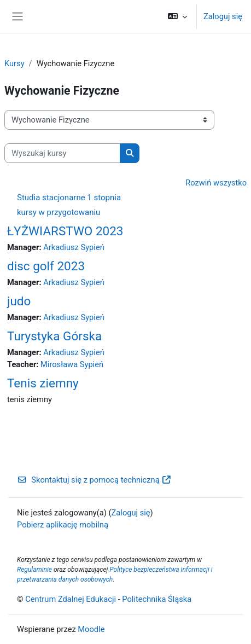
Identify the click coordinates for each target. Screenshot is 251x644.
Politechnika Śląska (157, 599)
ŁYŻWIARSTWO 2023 (65, 231)
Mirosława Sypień (72, 364)
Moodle (91, 629)
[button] (177, 16)
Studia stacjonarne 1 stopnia (69, 198)
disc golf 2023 (46, 266)
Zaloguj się (223, 16)
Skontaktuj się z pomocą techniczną (94, 480)
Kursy (14, 63)
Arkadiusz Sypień (74, 247)
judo (19, 301)
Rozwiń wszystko (216, 183)
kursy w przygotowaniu (59, 212)
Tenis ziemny (43, 383)
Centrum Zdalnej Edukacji (71, 599)
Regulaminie (34, 570)
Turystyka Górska (54, 336)
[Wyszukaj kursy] (62, 153)
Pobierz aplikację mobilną (63, 525)
